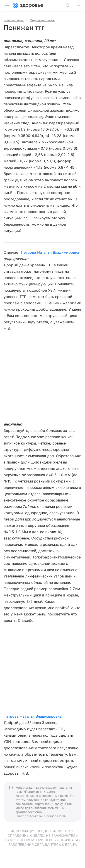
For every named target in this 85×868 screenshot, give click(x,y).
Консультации (14, 20)
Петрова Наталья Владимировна (50, 252)
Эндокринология (42, 20)
